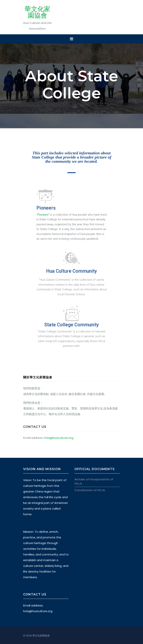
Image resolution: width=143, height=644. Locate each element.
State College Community (71, 325)
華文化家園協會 (37, 12)
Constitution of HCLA (90, 490)
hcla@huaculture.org (59, 438)
